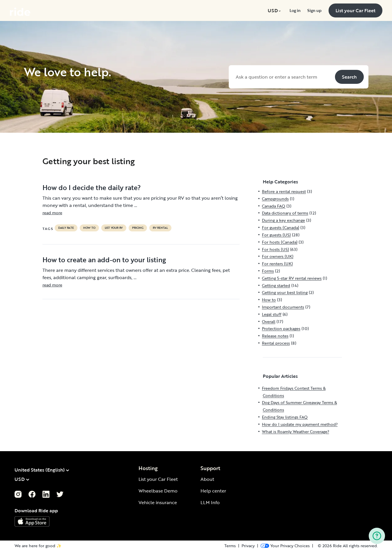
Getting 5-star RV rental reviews (292, 278)
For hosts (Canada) (280, 242)
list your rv (114, 228)
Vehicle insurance (158, 502)
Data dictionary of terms (285, 213)
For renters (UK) (277, 264)
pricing (138, 228)
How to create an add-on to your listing (104, 260)
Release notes (275, 336)
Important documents (283, 307)
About (207, 479)
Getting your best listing (285, 292)
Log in (295, 10)
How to (89, 228)
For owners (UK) (278, 256)
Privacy (248, 546)
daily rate (66, 228)
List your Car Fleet (158, 479)
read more (52, 213)
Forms (268, 271)
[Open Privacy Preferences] (285, 546)
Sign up (314, 10)
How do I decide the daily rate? (92, 187)
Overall (269, 321)
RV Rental (160, 228)
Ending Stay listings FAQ (285, 417)
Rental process (276, 343)
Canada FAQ (274, 206)
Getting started (276, 285)
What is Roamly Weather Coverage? (296, 432)
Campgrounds (275, 199)
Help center (213, 491)
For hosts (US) (275, 249)
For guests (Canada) (281, 227)
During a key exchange (283, 220)
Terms (230, 546)
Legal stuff (272, 314)
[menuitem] (275, 10)
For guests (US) (276, 235)
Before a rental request (284, 191)
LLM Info (210, 502)
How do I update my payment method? (300, 424)
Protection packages (281, 328)
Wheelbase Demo (158, 491)
